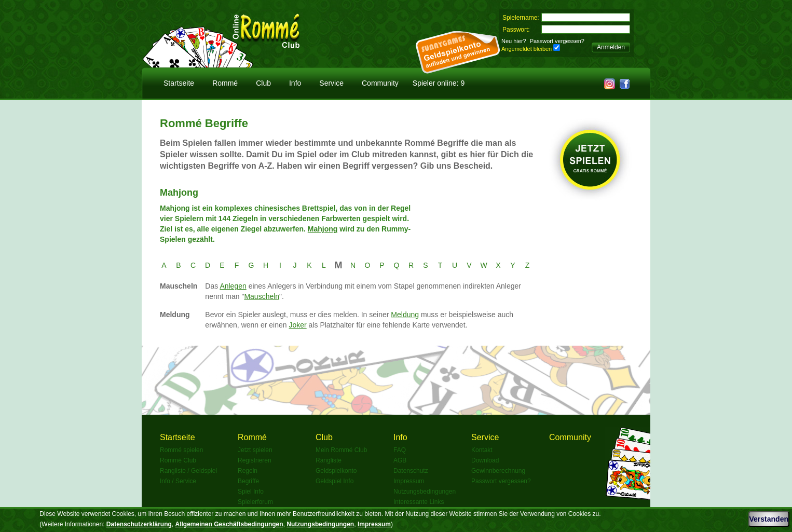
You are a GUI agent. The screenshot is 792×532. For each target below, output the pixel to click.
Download (485, 460)
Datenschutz (411, 471)
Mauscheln (262, 296)
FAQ (400, 450)
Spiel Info (251, 492)
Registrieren (255, 460)
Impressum (409, 481)
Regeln (248, 471)
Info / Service (178, 481)
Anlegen (233, 286)
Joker (297, 325)
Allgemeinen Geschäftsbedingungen (229, 524)
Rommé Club (178, 460)
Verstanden (769, 519)
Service (331, 83)
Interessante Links (419, 502)
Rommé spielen (181, 450)
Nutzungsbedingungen (425, 492)
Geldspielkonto (336, 471)
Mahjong (323, 229)
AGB (400, 460)
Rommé (225, 83)
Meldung (405, 315)
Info (295, 83)
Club (263, 83)
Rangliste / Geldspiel (188, 471)
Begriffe (248, 481)
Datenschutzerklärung (139, 524)
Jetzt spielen (255, 450)
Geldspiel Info (334, 481)
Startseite (179, 83)
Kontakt (482, 450)
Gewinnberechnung (498, 471)
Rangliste (329, 460)
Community (380, 83)
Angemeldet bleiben (527, 49)
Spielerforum (255, 502)
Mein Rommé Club (341, 450)
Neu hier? (514, 41)
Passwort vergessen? (557, 41)
